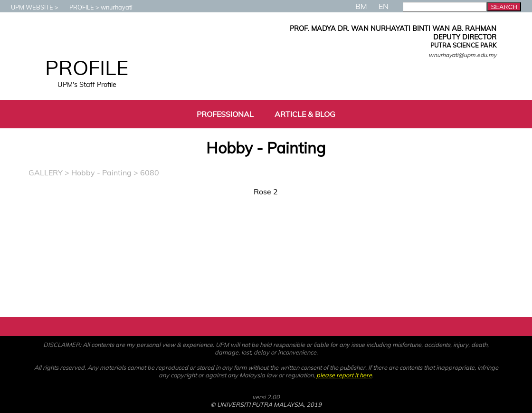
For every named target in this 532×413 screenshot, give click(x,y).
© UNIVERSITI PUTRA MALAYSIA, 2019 (266, 404)
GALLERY (46, 173)
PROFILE (77, 7)
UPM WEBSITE (27, 7)
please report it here (344, 375)
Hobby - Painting (101, 173)
